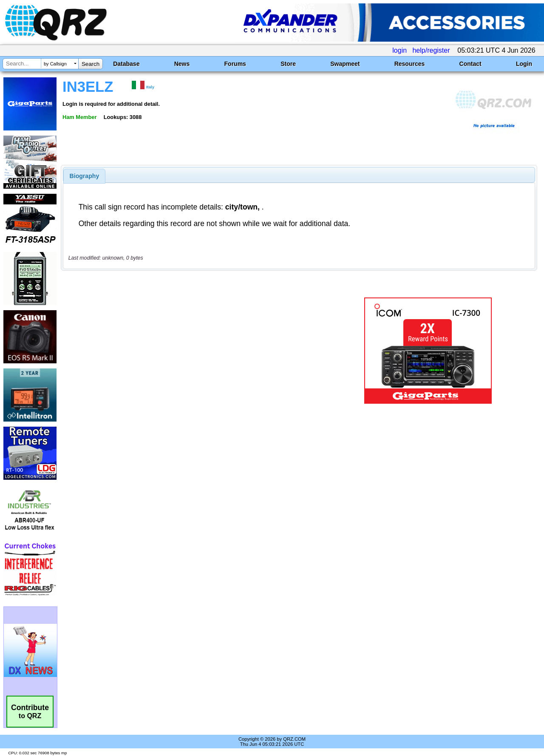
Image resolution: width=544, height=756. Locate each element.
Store (288, 64)
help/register (431, 50)
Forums (235, 64)
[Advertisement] (197, 351)
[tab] (85, 176)
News (182, 64)
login (399, 50)
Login (524, 64)
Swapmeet (345, 64)
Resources (410, 64)
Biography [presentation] (85, 176)
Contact (470, 64)
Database (126, 64)
